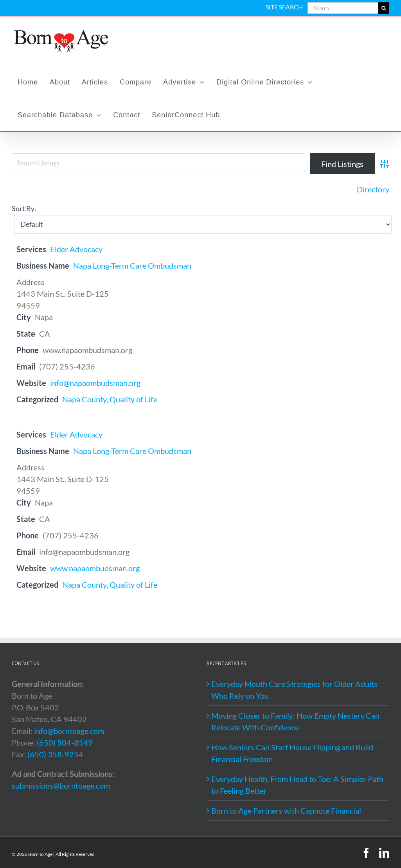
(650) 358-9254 (55, 754)
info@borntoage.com (69, 731)
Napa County (84, 399)
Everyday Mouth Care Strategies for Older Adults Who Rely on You (294, 690)
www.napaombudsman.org (95, 568)
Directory (373, 189)
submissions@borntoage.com (61, 786)
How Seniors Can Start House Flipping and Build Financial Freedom (292, 753)
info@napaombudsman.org (95, 383)
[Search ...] (343, 8)
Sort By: (24, 208)
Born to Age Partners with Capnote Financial (286, 811)
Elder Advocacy (76, 249)
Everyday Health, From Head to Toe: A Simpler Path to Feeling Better (297, 785)
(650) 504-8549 (65, 742)
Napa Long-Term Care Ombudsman (132, 265)
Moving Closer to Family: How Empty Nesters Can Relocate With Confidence (295, 721)
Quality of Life (133, 399)
